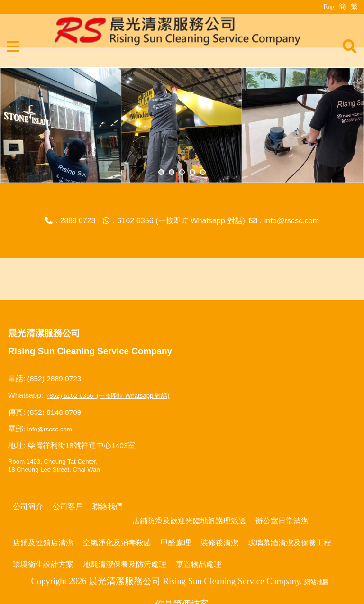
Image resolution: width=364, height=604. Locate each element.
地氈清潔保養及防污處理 (125, 564)
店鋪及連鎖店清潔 (43, 542)
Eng (329, 7)
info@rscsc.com (292, 220)
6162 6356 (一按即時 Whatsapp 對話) (181, 220)
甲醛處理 (176, 542)
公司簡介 (28, 506)
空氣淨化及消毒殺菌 (117, 542)
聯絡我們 (108, 506)
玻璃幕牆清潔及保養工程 (290, 542)
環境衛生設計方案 (43, 564)
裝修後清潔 (219, 542)
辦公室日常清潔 (282, 521)
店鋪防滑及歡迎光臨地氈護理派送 (189, 521)
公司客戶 (68, 506)
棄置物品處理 (199, 564)
